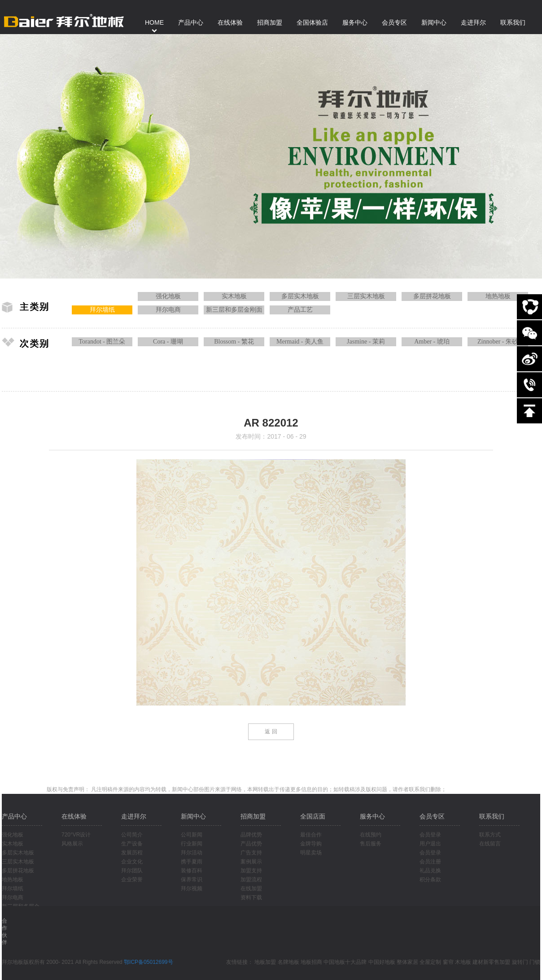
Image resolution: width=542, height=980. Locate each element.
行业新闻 (192, 844)
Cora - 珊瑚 (168, 342)
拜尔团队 (132, 871)
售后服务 (371, 844)
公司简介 (132, 835)
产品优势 (251, 844)
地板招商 (311, 962)
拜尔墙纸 (102, 310)
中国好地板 (382, 962)
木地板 (463, 962)
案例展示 (251, 862)
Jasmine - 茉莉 (366, 342)
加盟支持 (251, 871)
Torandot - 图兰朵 (102, 342)
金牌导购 (311, 844)
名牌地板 (288, 962)
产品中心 (14, 816)
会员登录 (430, 835)
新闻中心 (193, 816)
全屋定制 (430, 962)
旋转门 (520, 962)
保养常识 (192, 880)
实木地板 (234, 296)
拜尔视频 (192, 889)
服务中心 (372, 816)
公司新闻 (192, 835)
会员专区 (432, 816)
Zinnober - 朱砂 (498, 342)
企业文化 (132, 862)
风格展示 (72, 844)
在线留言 (490, 844)
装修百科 (192, 871)
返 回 (271, 732)
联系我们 (492, 816)
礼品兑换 (430, 871)
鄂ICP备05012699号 (148, 962)
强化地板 (168, 296)
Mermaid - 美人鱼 (300, 342)
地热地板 (498, 296)
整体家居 (407, 962)
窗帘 (448, 962)
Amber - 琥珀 (432, 342)
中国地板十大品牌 (345, 962)
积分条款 (430, 880)
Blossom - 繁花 (234, 342)
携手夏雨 (192, 862)
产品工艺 (300, 310)
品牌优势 (251, 835)
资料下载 (251, 897)
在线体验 (74, 816)
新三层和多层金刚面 (234, 310)
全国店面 (313, 816)
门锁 (535, 962)
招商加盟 (253, 816)
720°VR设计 (76, 835)
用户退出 (430, 844)
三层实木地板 (366, 296)
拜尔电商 (168, 310)
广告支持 (251, 853)
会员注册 (430, 862)
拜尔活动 (192, 853)
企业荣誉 (132, 880)
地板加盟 (265, 962)
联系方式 (490, 835)
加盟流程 (251, 880)
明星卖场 (311, 853)
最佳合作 (311, 835)
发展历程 (132, 853)
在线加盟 (251, 889)
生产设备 (132, 844)
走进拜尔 (134, 816)
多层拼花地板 (432, 296)
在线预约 (371, 835)
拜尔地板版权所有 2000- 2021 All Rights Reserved (63, 962)
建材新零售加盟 (491, 962)
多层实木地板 (300, 296)
